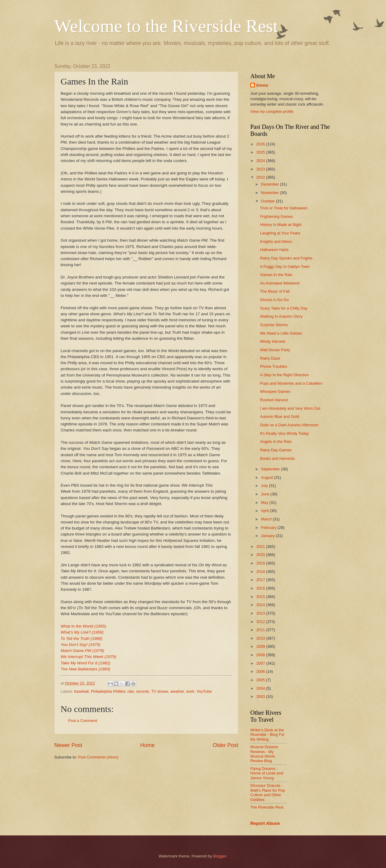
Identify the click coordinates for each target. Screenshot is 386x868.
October (268, 201)
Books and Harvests (277, 458)
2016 (261, 588)
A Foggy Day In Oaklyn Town (285, 267)
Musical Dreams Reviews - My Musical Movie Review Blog (264, 754)
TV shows (160, 691)
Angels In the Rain (276, 442)
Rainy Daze (270, 358)
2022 (261, 177)
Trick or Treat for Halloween (284, 208)
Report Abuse (265, 823)
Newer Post (68, 745)
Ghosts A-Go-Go (274, 300)
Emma (262, 85)
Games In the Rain (276, 275)
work (190, 691)
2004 (261, 688)
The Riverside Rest (267, 807)
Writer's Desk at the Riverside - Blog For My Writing (267, 735)
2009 (261, 646)
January (268, 536)
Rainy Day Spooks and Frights (286, 258)
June (266, 494)
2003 (261, 696)
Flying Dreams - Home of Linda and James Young (267, 773)
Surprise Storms (274, 325)
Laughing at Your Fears (280, 233)
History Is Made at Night (281, 225)
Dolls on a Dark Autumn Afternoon (289, 425)
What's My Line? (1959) (82, 632)
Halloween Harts (274, 250)
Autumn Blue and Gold (280, 417)
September (271, 469)
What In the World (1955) (83, 626)
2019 (261, 563)
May (265, 502)
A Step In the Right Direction (284, 375)
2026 (261, 144)
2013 (261, 613)
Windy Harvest (273, 341)
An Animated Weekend (280, 283)
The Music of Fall (275, 291)
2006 (261, 671)
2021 (261, 547)
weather (177, 691)
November (270, 193)
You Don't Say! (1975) (81, 645)
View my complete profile (272, 111)
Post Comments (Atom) (98, 757)
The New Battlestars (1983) (85, 669)
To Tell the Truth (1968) (82, 639)
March (267, 519)
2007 (261, 663)
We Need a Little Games (281, 333)
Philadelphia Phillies (108, 691)
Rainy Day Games (276, 450)
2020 (261, 555)
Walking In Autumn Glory (281, 316)
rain (131, 691)
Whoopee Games (275, 391)
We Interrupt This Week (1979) (88, 657)
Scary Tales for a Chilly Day (284, 308)
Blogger (220, 856)
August (267, 477)
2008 (261, 655)
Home (147, 745)
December (270, 184)
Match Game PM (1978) (82, 651)
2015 (261, 597)
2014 (261, 605)
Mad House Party (275, 350)
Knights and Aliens (276, 242)
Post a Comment (83, 721)
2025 (261, 152)
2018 (261, 572)
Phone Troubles (274, 366)
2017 (261, 580)
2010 (261, 638)
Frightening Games (277, 216)
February (269, 528)
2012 (261, 622)
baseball (81, 691)
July (265, 486)
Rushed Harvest (274, 400)
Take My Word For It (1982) (85, 663)
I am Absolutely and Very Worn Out (290, 408)
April (265, 511)
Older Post (225, 745)
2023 (261, 169)
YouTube (204, 691)
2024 (261, 161)
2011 (261, 630)
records (143, 691)
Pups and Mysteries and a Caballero (291, 383)
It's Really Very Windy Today (284, 433)
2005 (261, 680)
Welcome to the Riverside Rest (166, 26)
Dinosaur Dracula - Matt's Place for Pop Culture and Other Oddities (268, 792)
